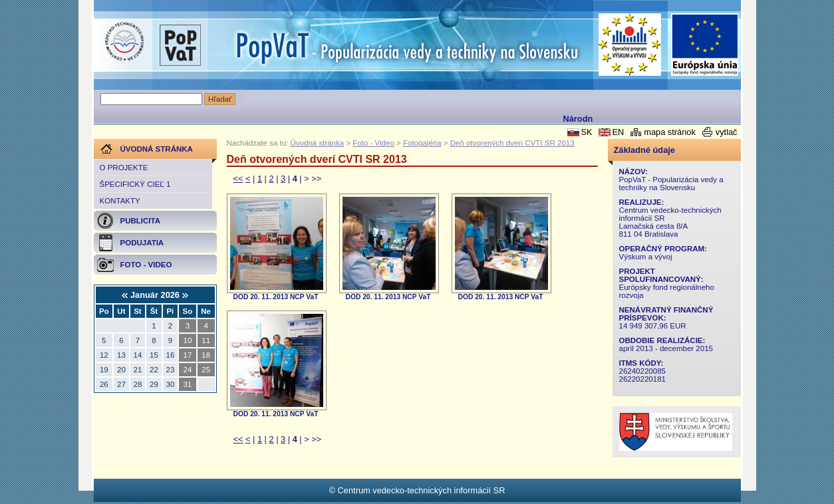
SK (586, 132)
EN (618, 132)
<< (238, 179)
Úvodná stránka (318, 143)
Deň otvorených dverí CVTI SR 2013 (512, 143)
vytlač (727, 132)
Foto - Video (373, 143)
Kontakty (120, 201)
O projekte (124, 168)
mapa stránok (670, 132)
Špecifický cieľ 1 (135, 184)
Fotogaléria (422, 143)
